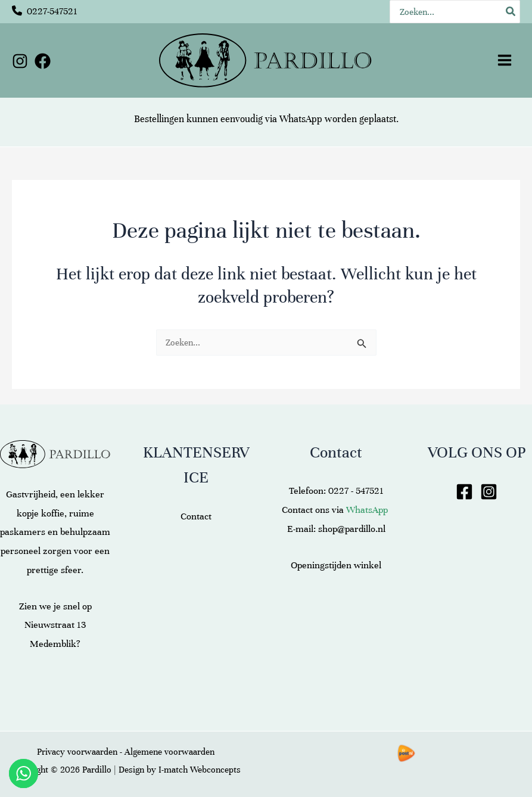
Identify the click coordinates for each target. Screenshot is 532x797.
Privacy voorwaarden (77, 752)
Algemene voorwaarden (169, 752)
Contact (196, 516)
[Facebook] (43, 61)
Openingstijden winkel (336, 565)
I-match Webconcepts (200, 770)
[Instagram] (20, 61)
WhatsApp (301, 119)
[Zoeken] (511, 12)
